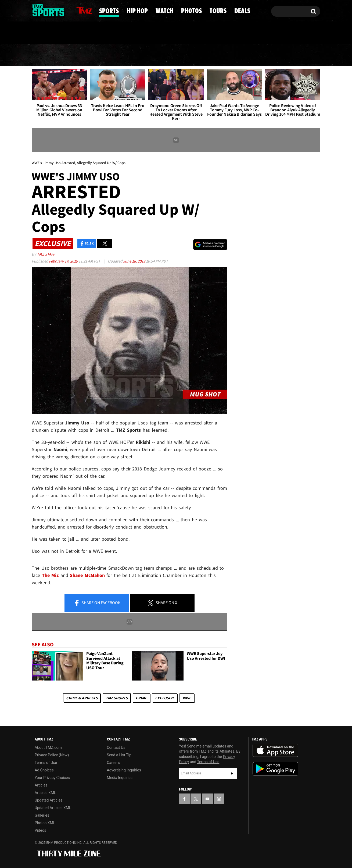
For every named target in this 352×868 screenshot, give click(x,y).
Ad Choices (44, 770)
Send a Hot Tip (119, 755)
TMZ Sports (117, 698)
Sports (86, 55)
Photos (217, 55)
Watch (174, 55)
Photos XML (45, 823)
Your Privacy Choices (52, 778)
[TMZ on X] (44, 10)
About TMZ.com (48, 747)
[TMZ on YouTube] (207, 799)
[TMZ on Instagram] (64, 10)
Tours (260, 55)
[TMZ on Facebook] (36, 10)
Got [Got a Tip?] (49, 33)
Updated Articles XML (53, 808)
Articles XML (45, 793)
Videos (40, 830)
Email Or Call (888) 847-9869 (94, 33)
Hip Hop (130, 55)
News (45, 55)
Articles (41, 785)
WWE (187, 698)
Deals (298, 55)
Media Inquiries (120, 778)
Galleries (42, 815)
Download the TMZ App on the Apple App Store (275, 750)
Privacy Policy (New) (52, 755)
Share (97, 603)
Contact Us (116, 747)
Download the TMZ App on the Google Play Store (275, 769)
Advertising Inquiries (124, 770)
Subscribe (232, 773)
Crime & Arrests (82, 698)
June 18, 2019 (134, 261)
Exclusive (165, 698)
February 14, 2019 (64, 261)
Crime (141, 698)
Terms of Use (46, 763)
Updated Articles (49, 800)
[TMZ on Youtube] (53, 10)
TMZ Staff (46, 254)
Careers (113, 763)
